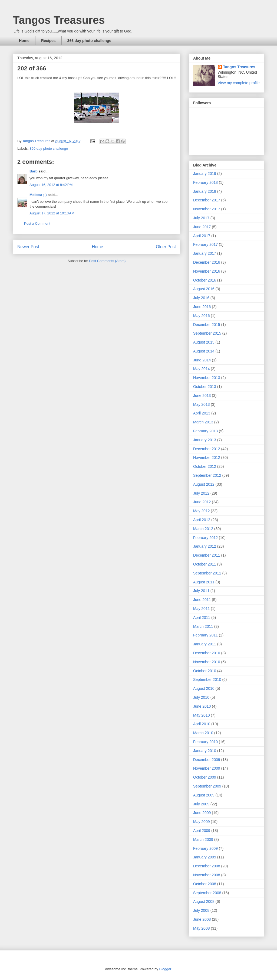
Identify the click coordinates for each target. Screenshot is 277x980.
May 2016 (201, 316)
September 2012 (207, 475)
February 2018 (205, 182)
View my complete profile (239, 83)
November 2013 (207, 378)
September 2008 (207, 893)
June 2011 (202, 600)
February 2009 (205, 848)
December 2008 (207, 866)
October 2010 (205, 671)
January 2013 (205, 440)
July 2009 (201, 804)
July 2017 (201, 218)
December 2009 (207, 760)
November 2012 (207, 458)
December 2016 (207, 262)
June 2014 (202, 360)
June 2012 (202, 502)
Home (24, 41)
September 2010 (207, 680)
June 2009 (202, 813)
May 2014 (201, 369)
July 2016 (201, 298)
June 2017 (202, 227)
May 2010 (201, 715)
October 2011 (205, 564)
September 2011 (207, 573)
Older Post (166, 247)
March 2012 (203, 529)
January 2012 (205, 546)
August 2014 (204, 351)
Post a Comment (37, 223)
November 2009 (207, 768)
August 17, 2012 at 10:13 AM (52, 213)
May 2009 (201, 822)
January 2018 (205, 191)
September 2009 (207, 786)
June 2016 (202, 307)
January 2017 (205, 253)
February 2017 (205, 244)
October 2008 (205, 884)
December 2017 (207, 200)
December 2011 (207, 555)
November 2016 (207, 271)
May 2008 (201, 928)
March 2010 (203, 733)
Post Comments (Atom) (107, 261)
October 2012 (205, 466)
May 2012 (201, 511)
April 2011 (202, 618)
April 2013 (202, 413)
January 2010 (205, 751)
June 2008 (202, 919)
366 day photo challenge (89, 41)
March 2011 (203, 626)
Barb (34, 171)
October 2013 (205, 387)
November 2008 (207, 875)
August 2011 (204, 582)
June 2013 (202, 396)
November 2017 (207, 209)
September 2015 (207, 333)
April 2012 (202, 520)
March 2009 (203, 839)
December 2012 (207, 449)
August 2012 (204, 484)
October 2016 (205, 280)
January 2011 (205, 644)
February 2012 (205, 538)
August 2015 (204, 342)
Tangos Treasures (59, 20)
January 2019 (205, 174)
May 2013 (201, 404)
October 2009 (205, 777)
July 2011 (201, 591)
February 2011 (205, 635)
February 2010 (205, 742)
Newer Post (28, 247)
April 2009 (202, 831)
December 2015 (207, 325)
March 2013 (203, 422)
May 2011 (201, 609)
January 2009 (205, 857)
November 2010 (207, 662)
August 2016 (204, 289)
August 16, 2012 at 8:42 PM (51, 185)
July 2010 (201, 697)
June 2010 (202, 706)
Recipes (48, 41)
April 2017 (202, 236)
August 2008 (204, 901)
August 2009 (204, 795)
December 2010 (207, 653)
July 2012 (201, 493)
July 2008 (201, 910)
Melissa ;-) (38, 195)
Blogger (165, 969)
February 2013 (205, 431)
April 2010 (202, 724)
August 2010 (204, 688)
